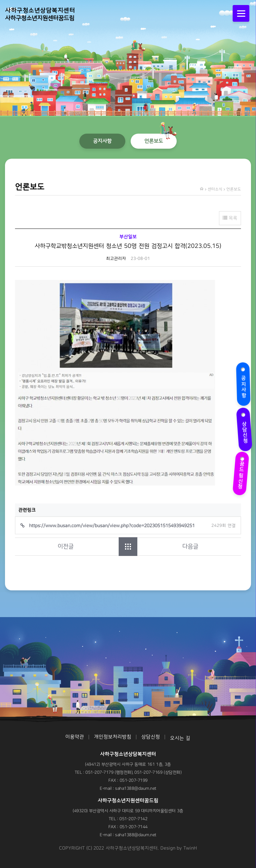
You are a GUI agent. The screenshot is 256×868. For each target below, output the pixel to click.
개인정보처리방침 (113, 737)
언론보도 (154, 141)
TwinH (190, 848)
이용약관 (75, 737)
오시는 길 (180, 738)
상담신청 (244, 428)
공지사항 (244, 383)
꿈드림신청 (242, 472)
